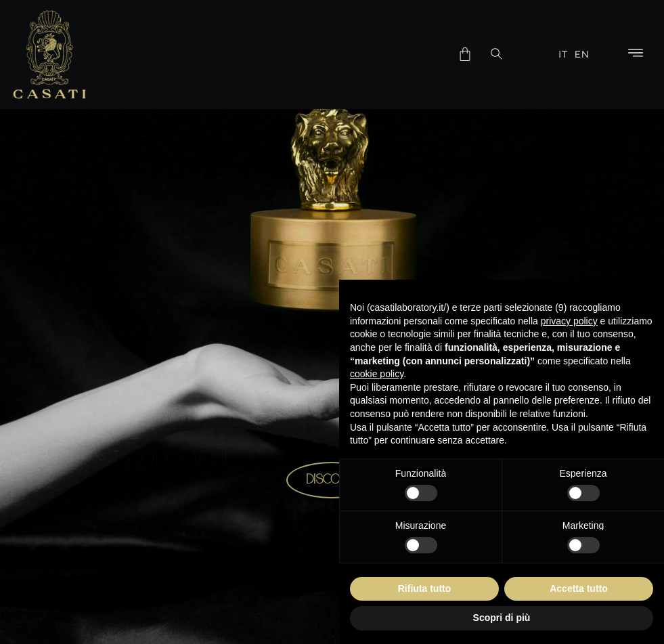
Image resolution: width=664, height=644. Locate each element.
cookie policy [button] (377, 374)
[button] (635, 55)
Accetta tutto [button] (579, 588)
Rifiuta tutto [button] (425, 588)
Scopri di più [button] (502, 618)
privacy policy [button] (569, 321)
